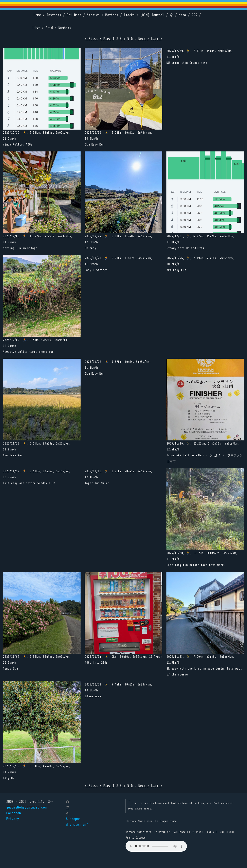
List (36, 28)
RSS (194, 15)
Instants (54, 15)
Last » (157, 39)
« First (91, 39)
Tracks (129, 15)
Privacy (13, 819)
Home (37, 15)
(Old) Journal (152, 15)
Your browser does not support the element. (156, 846)
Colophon (13, 813)
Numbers (65, 28)
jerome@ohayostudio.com (26, 807)
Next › (144, 39)
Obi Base (74, 15)
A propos (73, 819)
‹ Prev (105, 39)
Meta (182, 15)
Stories (93, 15)
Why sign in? (77, 825)
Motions (112, 15)
